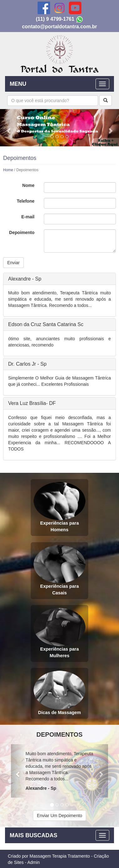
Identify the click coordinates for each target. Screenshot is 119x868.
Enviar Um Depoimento (60, 816)
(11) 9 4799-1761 (55, 19)
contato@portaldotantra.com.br (59, 27)
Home (8, 170)
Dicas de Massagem (59, 693)
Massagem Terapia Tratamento (60, 856)
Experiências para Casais (59, 570)
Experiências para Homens (59, 507)
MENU (18, 84)
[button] (9, 128)
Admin (34, 862)
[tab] (59, 279)
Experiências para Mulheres (59, 633)
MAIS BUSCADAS (34, 835)
